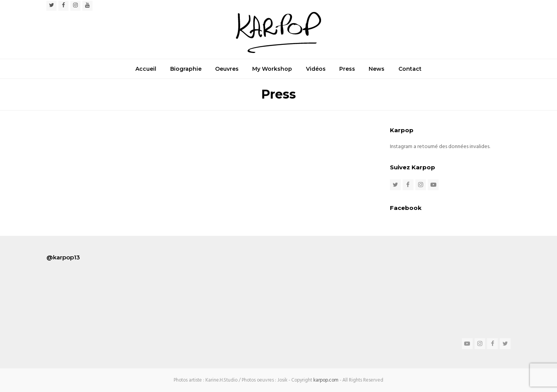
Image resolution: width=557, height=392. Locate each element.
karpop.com (326, 380)
